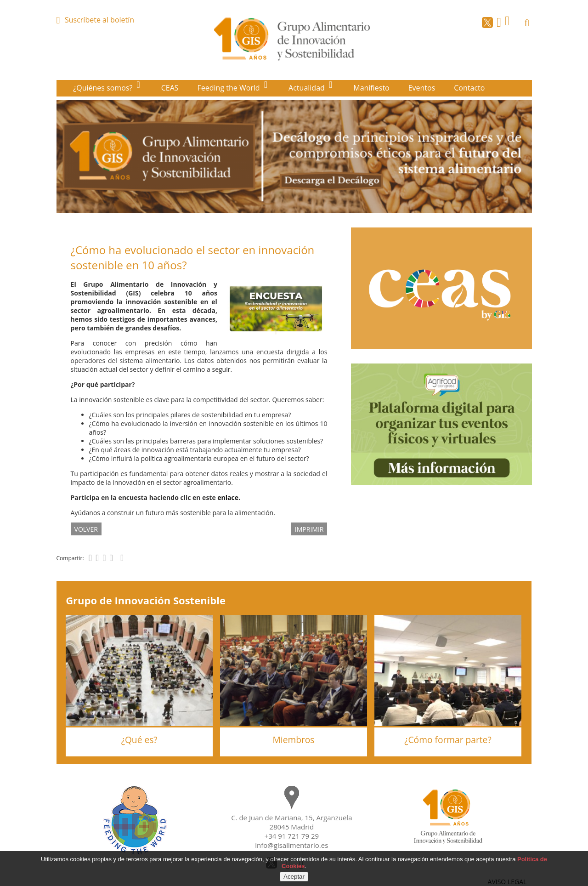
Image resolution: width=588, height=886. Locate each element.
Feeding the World (230, 88)
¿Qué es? (139, 740)
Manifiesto (371, 88)
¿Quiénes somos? (104, 88)
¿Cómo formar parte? (448, 740)
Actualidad (308, 88)
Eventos (422, 88)
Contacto (469, 88)
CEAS (170, 88)
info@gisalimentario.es (291, 845)
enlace (228, 497)
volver (86, 529)
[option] (294, 156)
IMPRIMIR (309, 529)
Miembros (294, 740)
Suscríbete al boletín (99, 20)
